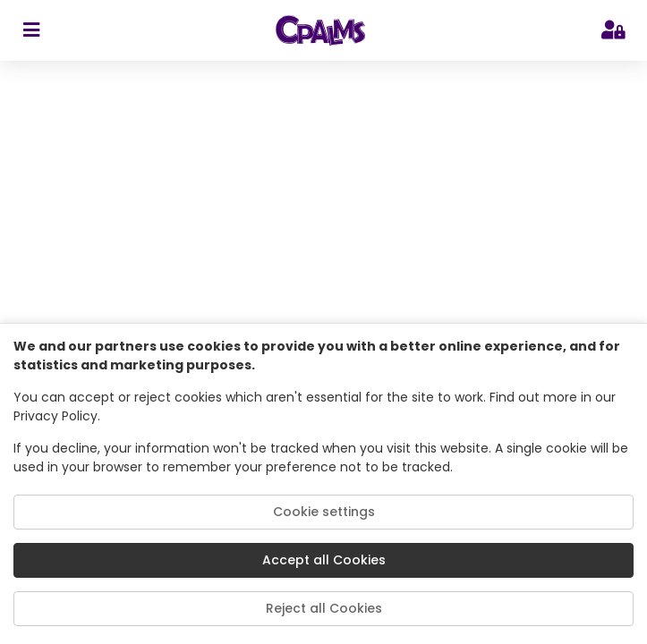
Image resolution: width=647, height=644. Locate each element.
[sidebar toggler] (31, 30)
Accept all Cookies (324, 560)
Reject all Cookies (324, 608)
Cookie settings (324, 512)
